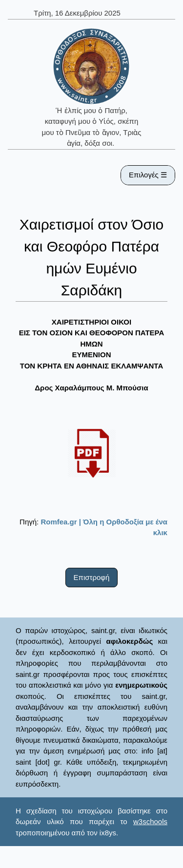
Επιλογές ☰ (148, 175)
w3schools (150, 821)
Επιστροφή (92, 577)
